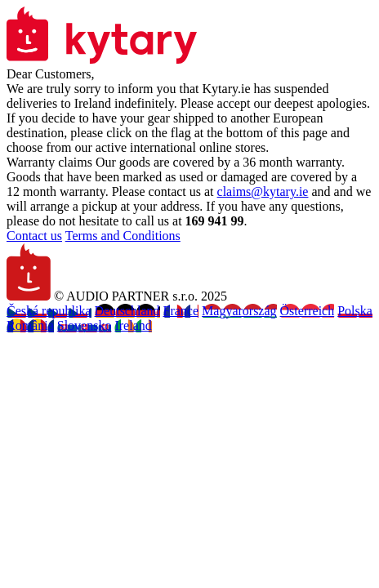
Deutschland (127, 311)
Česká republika (49, 311)
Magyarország (239, 311)
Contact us (34, 236)
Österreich (308, 311)
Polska (355, 311)
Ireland (133, 325)
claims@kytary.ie (263, 192)
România (30, 325)
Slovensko (85, 325)
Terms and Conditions (123, 236)
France (181, 311)
